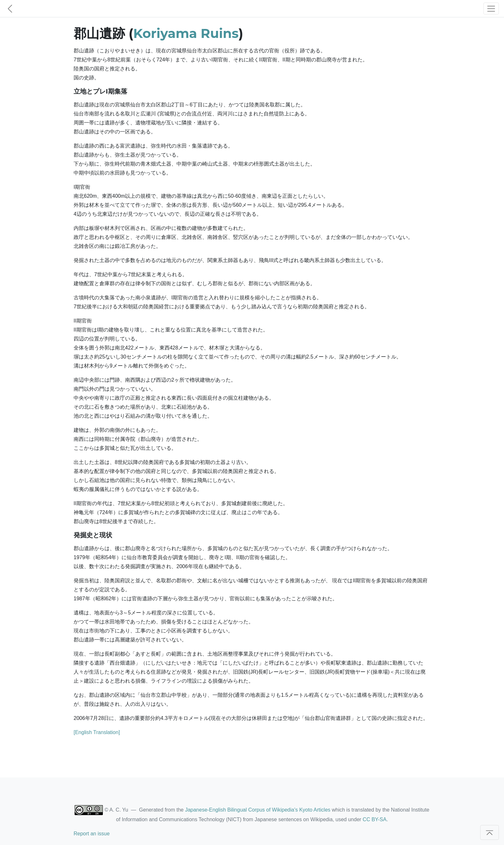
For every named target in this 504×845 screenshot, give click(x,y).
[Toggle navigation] (491, 9)
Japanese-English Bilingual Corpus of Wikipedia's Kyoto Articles (258, 810)
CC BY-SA (374, 819)
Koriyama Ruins (186, 33)
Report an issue (92, 834)
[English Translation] (97, 732)
